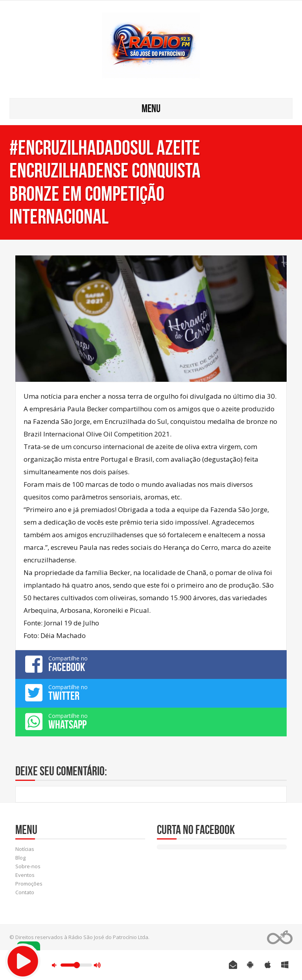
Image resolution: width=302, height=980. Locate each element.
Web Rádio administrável (280, 937)
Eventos (25, 875)
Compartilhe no (151, 664)
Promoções (29, 884)
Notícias (25, 849)
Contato (25, 892)
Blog (20, 858)
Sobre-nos (28, 866)
